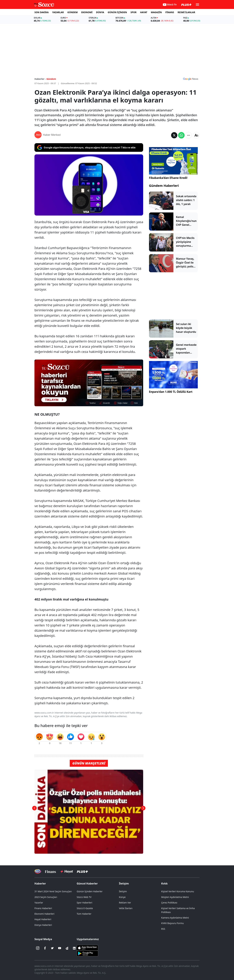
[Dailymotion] (67, 948)
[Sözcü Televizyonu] (38, 871)
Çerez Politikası (169, 903)
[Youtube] (60, 948)
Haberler (40, 884)
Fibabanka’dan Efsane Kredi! (168, 178)
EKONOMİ (87, 12)
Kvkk (164, 884)
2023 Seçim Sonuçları (46, 897)
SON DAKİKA (42, 12)
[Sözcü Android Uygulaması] (87, 953)
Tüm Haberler (84, 914)
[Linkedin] (74, 948)
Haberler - (40, 79)
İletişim (124, 884)
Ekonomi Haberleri (44, 914)
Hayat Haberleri (43, 919)
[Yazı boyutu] (196, 135)
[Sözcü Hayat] (66, 872)
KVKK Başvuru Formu (172, 923)
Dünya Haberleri (43, 925)
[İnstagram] (38, 948)
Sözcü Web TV (84, 897)
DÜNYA (100, 12)
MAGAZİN (156, 12)
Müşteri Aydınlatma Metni (175, 897)
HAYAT (144, 12)
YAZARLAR (58, 12)
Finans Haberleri (43, 908)
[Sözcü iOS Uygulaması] (87, 947)
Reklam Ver (125, 903)
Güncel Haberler (87, 884)
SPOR (133, 12)
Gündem (51, 79)
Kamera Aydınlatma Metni (175, 918)
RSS (163, 929)
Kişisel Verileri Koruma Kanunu (178, 891)
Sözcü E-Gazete (85, 908)
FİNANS (170, 12)
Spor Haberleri (84, 903)
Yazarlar (39, 903)
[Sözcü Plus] (82, 871)
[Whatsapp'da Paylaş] (181, 135)
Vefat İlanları (126, 908)
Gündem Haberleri (164, 186)
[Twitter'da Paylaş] (174, 135)
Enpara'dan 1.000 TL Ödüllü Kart (171, 392)
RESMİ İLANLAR (186, 12)
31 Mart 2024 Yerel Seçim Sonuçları (53, 891)
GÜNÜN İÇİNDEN (117, 12)
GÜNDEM (73, 12)
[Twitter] (52, 948)
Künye (122, 897)
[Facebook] (45, 948)
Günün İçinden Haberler (90, 891)
